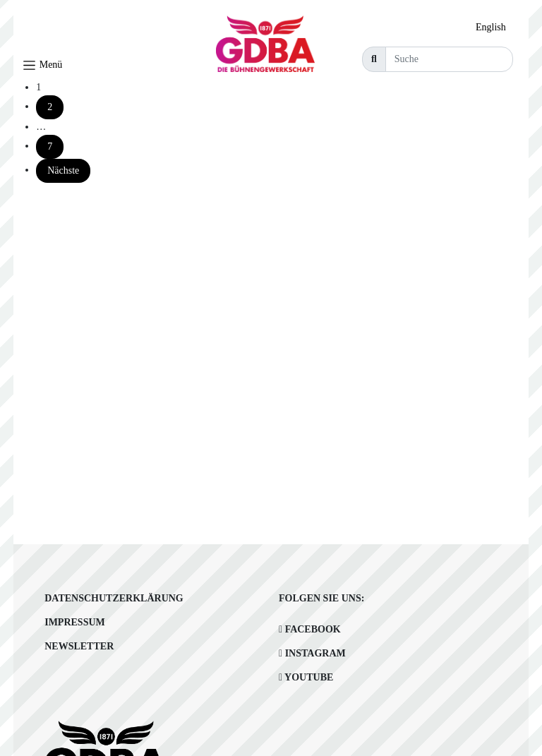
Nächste (63, 170)
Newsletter (79, 646)
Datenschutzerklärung (114, 598)
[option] (494, 28)
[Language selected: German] (494, 27)
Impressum (75, 622)
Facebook (310, 629)
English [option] (491, 27)
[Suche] (449, 59)
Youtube (306, 677)
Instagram (312, 653)
